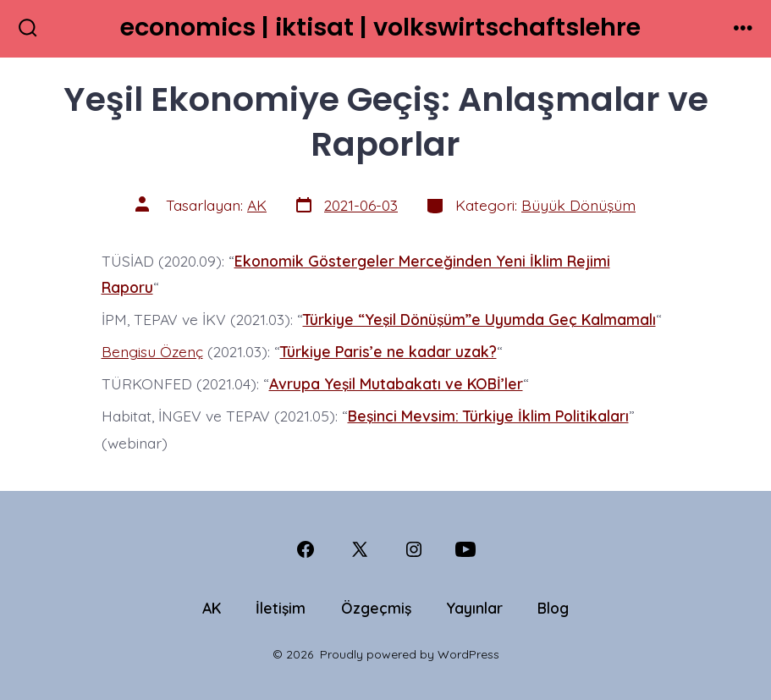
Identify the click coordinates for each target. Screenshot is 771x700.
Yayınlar (474, 608)
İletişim (281, 608)
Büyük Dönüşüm (578, 205)
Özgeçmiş (376, 608)
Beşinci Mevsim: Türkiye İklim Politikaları (488, 416)
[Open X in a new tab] (360, 549)
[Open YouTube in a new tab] (465, 549)
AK (257, 205)
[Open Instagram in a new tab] (414, 549)
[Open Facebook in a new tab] (306, 549)
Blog (553, 608)
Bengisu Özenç (152, 351)
